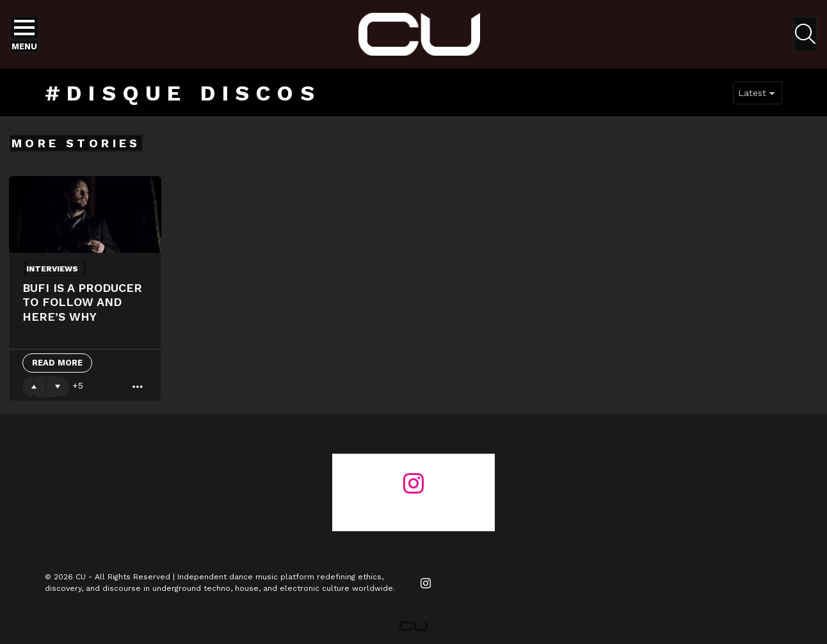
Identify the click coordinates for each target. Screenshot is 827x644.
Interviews (52, 269)
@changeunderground (413, 507)
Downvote (58, 387)
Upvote (34, 387)
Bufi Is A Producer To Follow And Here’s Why (82, 302)
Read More (57, 363)
